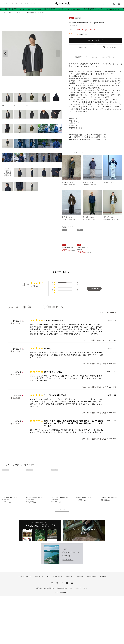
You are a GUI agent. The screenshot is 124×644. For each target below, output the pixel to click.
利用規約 (39, 636)
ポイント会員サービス (54, 625)
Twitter (57, 631)
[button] (58, 54)
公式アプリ (39, 625)
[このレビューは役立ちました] (110, 389)
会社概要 (103, 625)
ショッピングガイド (25, 625)
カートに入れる (97, 40)
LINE (67, 631)
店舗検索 (80, 625)
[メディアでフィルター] (55, 355)
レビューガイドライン (81, 636)
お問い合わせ (92, 625)
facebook (62, 631)
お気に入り (109, 5)
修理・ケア (70, 625)
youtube (72, 631)
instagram (52, 631)
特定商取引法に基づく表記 (65, 636)
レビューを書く (94, 337)
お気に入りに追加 (111, 47)
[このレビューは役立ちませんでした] (114, 389)
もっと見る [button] (62, 558)
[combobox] (36, 355)
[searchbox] (15, 355)
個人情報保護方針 (49, 636)
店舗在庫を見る (82, 47)
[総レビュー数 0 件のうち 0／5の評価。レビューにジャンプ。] (78, 34)
